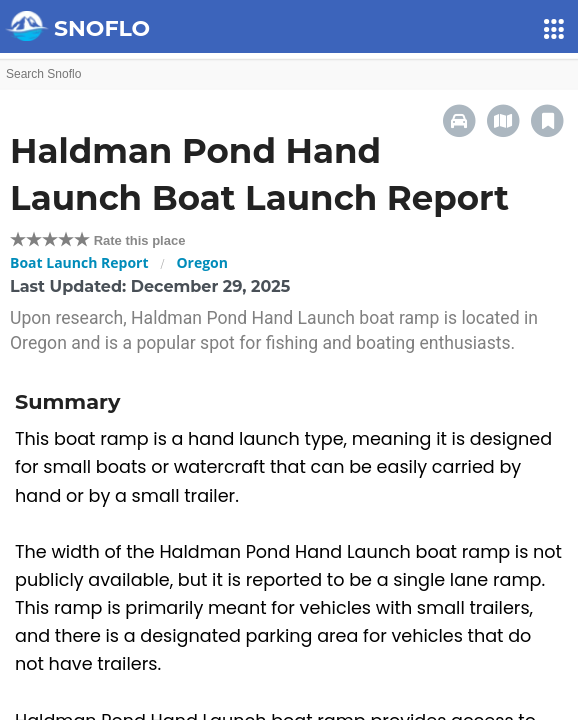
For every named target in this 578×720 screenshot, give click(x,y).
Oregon (202, 262)
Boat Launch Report (79, 262)
